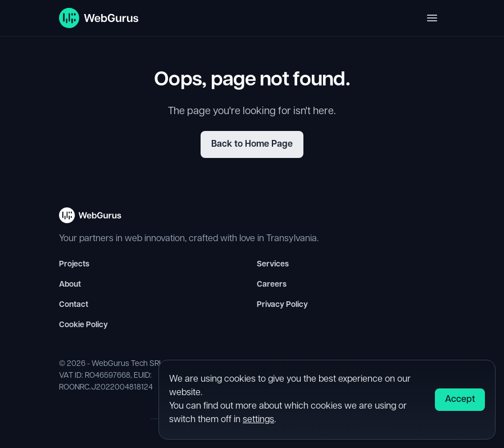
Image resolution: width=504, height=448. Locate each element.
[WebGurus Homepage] (99, 18)
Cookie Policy (83, 325)
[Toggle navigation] (432, 18)
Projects (74, 264)
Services (273, 264)
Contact (74, 305)
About (70, 285)
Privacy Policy (282, 305)
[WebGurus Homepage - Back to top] (90, 220)
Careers (272, 285)
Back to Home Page (252, 144)
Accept (460, 400)
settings (258, 420)
